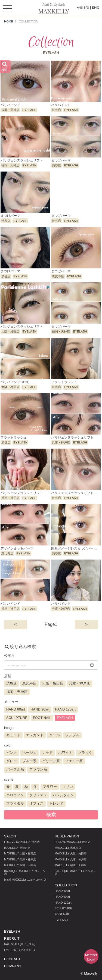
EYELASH (61, 920)
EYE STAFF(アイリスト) (19, 950)
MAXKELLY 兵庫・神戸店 (20, 859)
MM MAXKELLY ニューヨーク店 (25, 880)
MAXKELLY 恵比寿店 (17, 848)
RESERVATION (67, 836)
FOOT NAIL (62, 914)
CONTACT (12, 959)
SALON (10, 836)
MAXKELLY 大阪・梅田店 (20, 854)
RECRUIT (12, 938)
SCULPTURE (63, 908)
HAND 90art (62, 897)
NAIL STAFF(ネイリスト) (20, 944)
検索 (51, 815)
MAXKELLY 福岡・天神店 (20, 865)
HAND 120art (63, 903)
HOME (9, 22)
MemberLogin (91, 957)
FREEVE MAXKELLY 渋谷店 (22, 842)
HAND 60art (62, 891)
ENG (95, 8)
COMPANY (13, 966)
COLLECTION (66, 885)
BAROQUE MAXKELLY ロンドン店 (25, 872)
